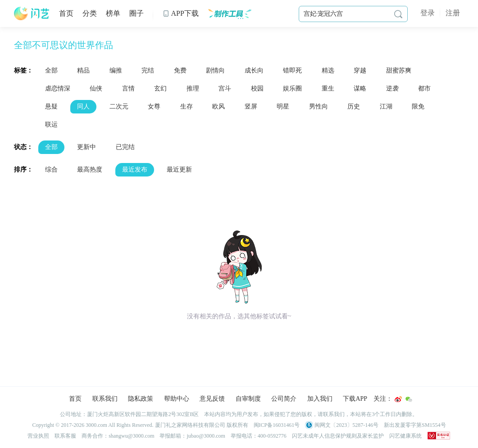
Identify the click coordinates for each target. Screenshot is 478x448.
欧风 (219, 106)
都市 (424, 88)
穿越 (360, 70)
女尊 (154, 106)
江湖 (386, 106)
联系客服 (65, 436)
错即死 (292, 70)
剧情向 (215, 70)
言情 (128, 88)
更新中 (86, 147)
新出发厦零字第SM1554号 (415, 425)
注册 (453, 13)
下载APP (355, 399)
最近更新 (179, 170)
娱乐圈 (292, 88)
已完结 (125, 147)
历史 (354, 106)
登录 (428, 13)
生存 (187, 106)
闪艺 (32, 14)
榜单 (113, 13)
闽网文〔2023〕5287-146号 (342, 425)
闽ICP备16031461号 (277, 425)
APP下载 (181, 13)
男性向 (319, 106)
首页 (66, 13)
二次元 (119, 106)
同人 (83, 106)
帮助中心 (177, 399)
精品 (83, 70)
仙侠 (96, 88)
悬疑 (51, 106)
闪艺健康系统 (405, 436)
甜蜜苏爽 (399, 70)
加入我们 (320, 399)
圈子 (137, 13)
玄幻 (160, 88)
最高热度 (90, 170)
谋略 (360, 88)
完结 (148, 70)
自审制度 (248, 399)
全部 (51, 70)
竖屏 (251, 106)
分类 (90, 13)
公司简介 (284, 399)
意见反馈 (212, 399)
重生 (328, 88)
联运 (51, 124)
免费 (180, 70)
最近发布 (135, 170)
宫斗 (225, 88)
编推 (116, 70)
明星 (283, 106)
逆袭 (392, 88)
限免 (418, 106)
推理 (193, 88)
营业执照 (38, 436)
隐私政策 (141, 399)
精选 (328, 70)
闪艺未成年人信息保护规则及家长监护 (338, 436)
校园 (257, 88)
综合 (51, 170)
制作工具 (230, 14)
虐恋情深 (58, 88)
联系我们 (105, 399)
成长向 (254, 70)
